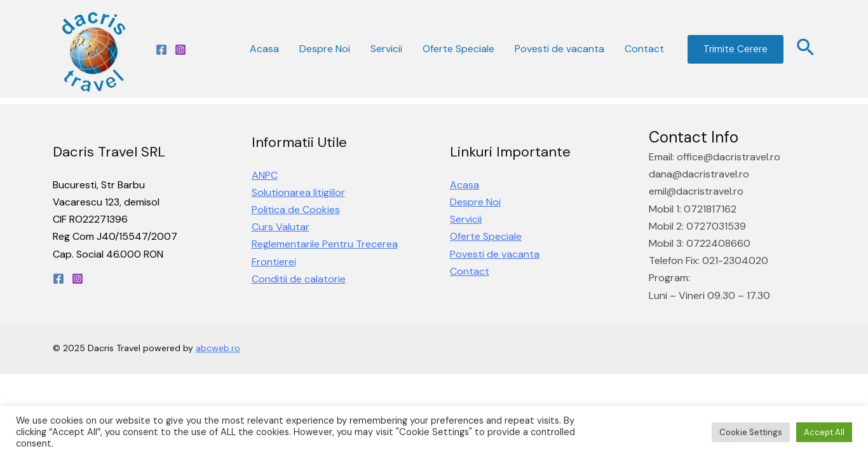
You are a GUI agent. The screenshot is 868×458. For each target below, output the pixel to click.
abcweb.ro (218, 348)
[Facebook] (161, 50)
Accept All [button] (824, 432)
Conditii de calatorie (299, 279)
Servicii (386, 49)
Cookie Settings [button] (751, 432)
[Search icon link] (806, 49)
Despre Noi (325, 49)
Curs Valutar (281, 227)
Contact (644, 49)
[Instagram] (180, 50)
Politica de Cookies (296, 210)
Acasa (264, 49)
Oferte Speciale (458, 49)
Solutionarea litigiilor (298, 192)
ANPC (265, 175)
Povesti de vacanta (559, 49)
